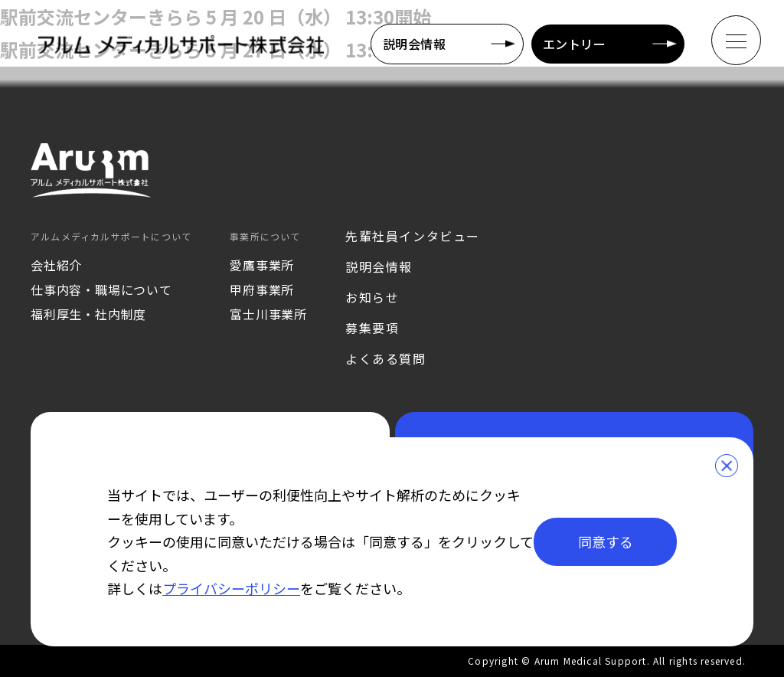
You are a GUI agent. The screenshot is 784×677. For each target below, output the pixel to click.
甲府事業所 (262, 289)
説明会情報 (414, 44)
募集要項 (372, 328)
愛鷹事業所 (262, 265)
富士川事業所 (268, 314)
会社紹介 (56, 265)
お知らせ (372, 297)
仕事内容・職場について (101, 289)
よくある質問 (386, 358)
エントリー (574, 44)
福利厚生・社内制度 (88, 314)
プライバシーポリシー (231, 588)
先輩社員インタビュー (413, 236)
